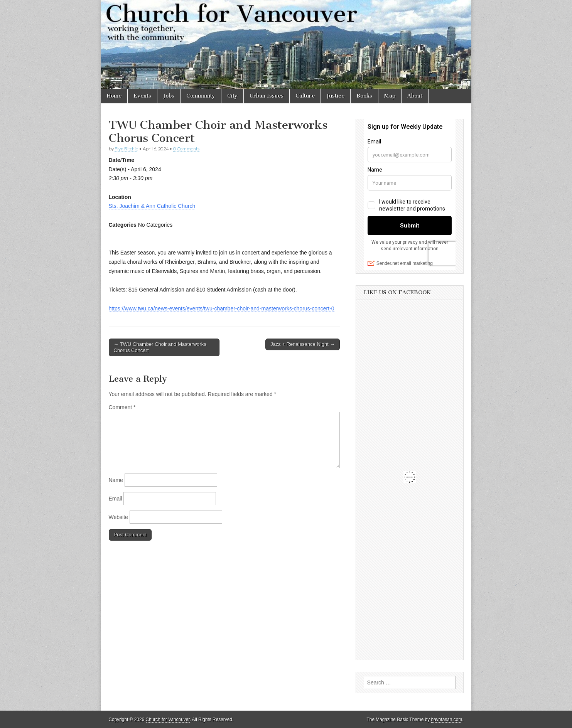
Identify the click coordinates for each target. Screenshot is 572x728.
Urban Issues (267, 96)
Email (116, 499)
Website (118, 517)
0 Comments (186, 149)
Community (201, 96)
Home (114, 96)
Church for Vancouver (168, 720)
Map (390, 96)
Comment (122, 407)
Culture (305, 96)
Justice (336, 96)
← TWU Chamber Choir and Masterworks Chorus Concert (160, 347)
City (232, 96)
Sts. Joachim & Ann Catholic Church (152, 206)
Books (364, 96)
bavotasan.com (447, 720)
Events (142, 96)
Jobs (169, 96)
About (415, 96)
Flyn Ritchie (126, 149)
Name (116, 480)
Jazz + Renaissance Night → (303, 344)
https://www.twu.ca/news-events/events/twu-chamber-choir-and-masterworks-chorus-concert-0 (222, 308)
